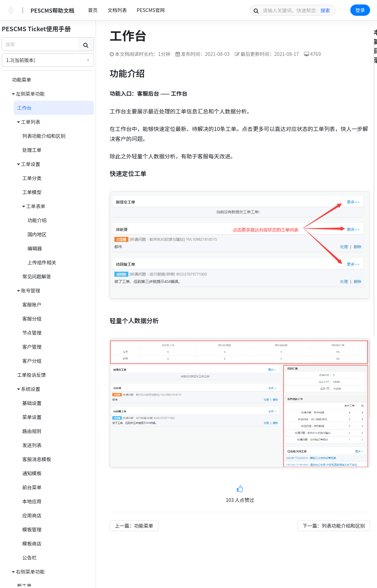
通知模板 (32, 473)
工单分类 (32, 178)
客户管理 (32, 347)
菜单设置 (32, 417)
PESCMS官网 (151, 10)
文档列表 (117, 10)
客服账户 (32, 304)
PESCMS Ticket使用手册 (36, 28)
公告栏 (29, 557)
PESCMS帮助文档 (52, 10)
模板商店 (32, 543)
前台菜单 (32, 487)
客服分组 (32, 319)
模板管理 (32, 529)
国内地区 (37, 234)
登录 (360, 10)
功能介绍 (37, 220)
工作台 (24, 108)
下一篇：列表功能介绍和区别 (334, 526)
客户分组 (32, 361)
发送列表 (32, 445)
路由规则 (32, 431)
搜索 (325, 10)
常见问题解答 (37, 276)
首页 (93, 10)
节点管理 (32, 333)
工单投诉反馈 (32, 375)
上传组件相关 (42, 262)
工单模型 (32, 192)
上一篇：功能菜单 (134, 526)
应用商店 (32, 515)
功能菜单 (22, 80)
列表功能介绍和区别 (44, 136)
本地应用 (32, 501)
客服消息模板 (37, 459)
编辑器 (35, 248)
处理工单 (32, 150)
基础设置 (32, 403)
